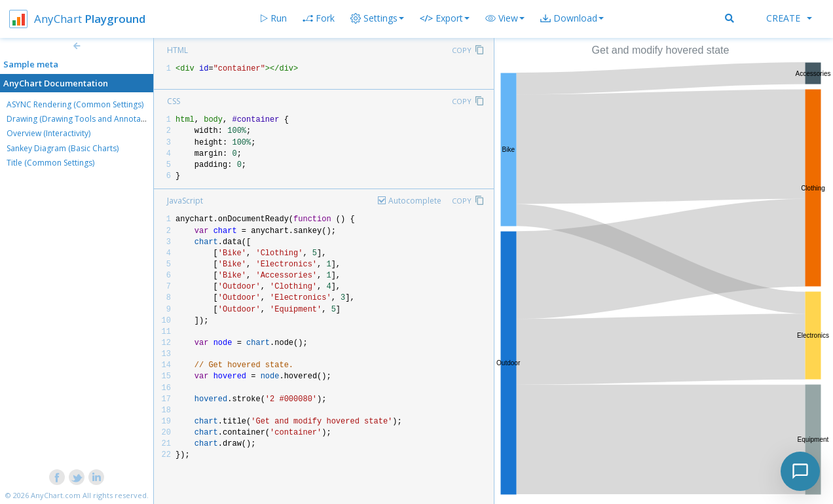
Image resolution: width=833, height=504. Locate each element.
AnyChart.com (56, 495)
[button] (505, 18)
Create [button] (789, 18)
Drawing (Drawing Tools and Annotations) (84, 119)
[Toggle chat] (800, 471)
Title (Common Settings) (50, 163)
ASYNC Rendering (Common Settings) (75, 104)
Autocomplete (415, 201)
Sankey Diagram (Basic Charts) (63, 148)
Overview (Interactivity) (48, 133)
